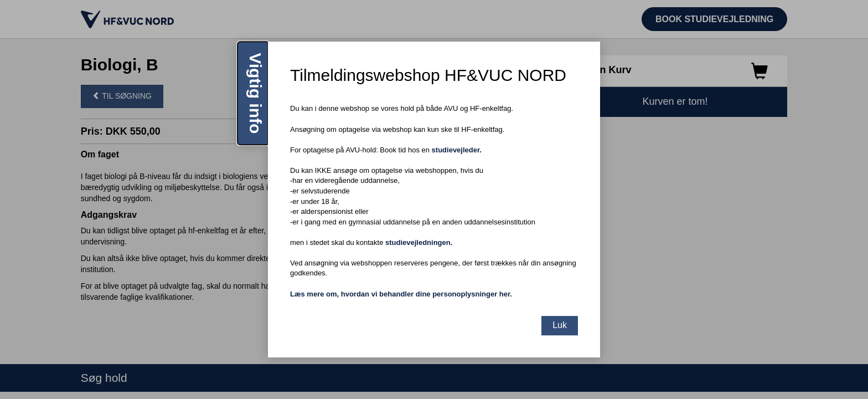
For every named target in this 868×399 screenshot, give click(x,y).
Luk (560, 325)
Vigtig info (255, 93)
